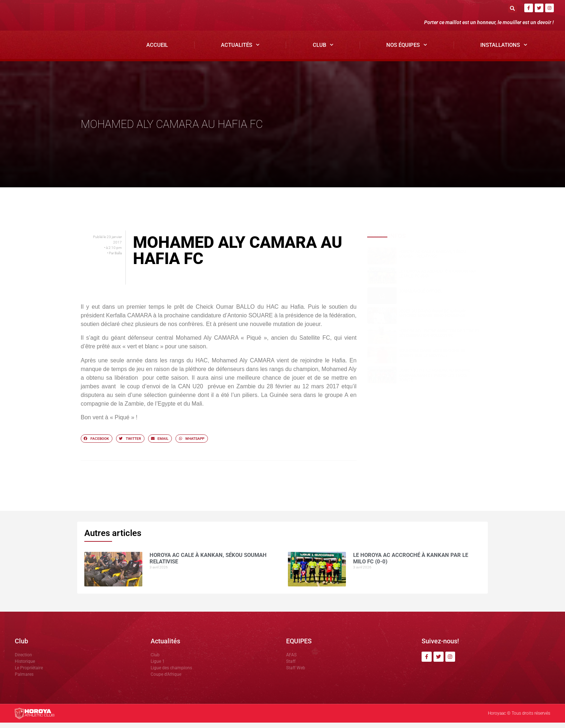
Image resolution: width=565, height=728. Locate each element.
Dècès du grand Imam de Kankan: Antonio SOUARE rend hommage (433, 319)
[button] (513, 8)
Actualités (240, 51)
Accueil (157, 50)
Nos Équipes (407, 51)
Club (323, 51)
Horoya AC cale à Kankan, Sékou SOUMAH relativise (432, 259)
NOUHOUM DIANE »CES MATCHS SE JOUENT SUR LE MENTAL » (432, 359)
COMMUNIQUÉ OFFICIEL (421, 297)
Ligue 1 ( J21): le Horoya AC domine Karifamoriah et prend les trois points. (434, 381)
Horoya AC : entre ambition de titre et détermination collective (439, 339)
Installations (504, 51)
